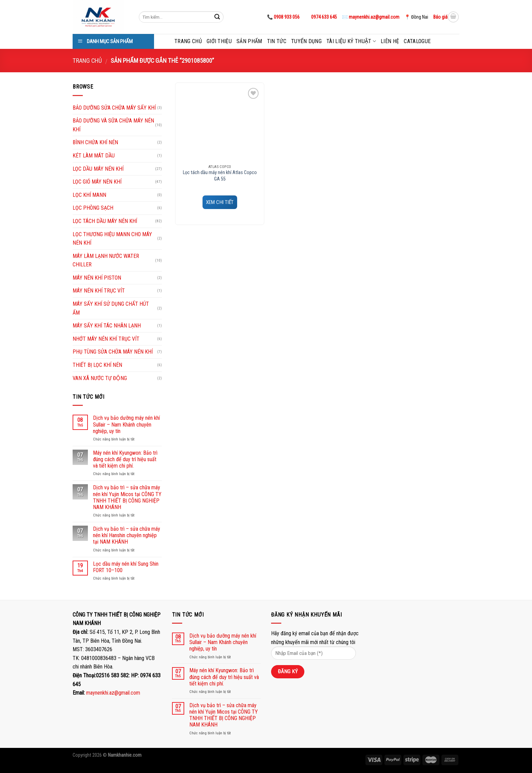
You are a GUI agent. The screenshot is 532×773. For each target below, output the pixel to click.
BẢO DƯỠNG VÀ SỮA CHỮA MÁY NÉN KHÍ (113, 125)
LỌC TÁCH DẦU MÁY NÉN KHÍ (105, 221)
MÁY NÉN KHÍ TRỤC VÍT (99, 291)
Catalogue (417, 41)
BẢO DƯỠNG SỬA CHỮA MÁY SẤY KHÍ (114, 108)
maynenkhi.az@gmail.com (113, 693)
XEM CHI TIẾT (220, 202)
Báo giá (440, 17)
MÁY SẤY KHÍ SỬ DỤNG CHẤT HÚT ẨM (111, 308)
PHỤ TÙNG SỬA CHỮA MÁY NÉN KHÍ (113, 352)
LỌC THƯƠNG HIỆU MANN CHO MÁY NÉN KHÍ (112, 239)
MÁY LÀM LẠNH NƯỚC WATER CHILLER (106, 260)
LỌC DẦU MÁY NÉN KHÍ (98, 169)
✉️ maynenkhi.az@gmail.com (371, 17)
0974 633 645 (324, 17)
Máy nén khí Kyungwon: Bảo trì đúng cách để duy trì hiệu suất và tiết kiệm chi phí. (125, 459)
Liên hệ (390, 41)
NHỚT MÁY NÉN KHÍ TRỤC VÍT (106, 339)
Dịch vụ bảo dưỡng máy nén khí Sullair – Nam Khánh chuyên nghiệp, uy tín (126, 424)
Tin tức (277, 41)
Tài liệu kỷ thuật (351, 41)
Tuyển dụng (306, 41)
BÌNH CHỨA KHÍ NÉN (95, 142)
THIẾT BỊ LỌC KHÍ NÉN (97, 365)
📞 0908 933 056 (283, 17)
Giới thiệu (219, 41)
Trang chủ (188, 41)
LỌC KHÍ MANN (89, 195)
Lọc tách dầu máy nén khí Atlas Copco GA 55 (220, 176)
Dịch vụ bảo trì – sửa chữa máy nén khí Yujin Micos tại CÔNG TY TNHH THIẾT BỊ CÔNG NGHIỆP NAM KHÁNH (127, 497)
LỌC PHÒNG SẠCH (93, 208)
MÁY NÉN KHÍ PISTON (97, 278)
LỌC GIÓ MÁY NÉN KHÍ (97, 182)
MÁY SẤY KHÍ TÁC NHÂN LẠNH (107, 326)
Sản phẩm (249, 41)
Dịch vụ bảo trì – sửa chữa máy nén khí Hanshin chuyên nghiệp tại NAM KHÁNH (127, 535)
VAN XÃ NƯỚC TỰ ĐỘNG (100, 378)
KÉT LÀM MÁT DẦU (94, 156)
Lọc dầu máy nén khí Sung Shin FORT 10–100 (126, 567)
